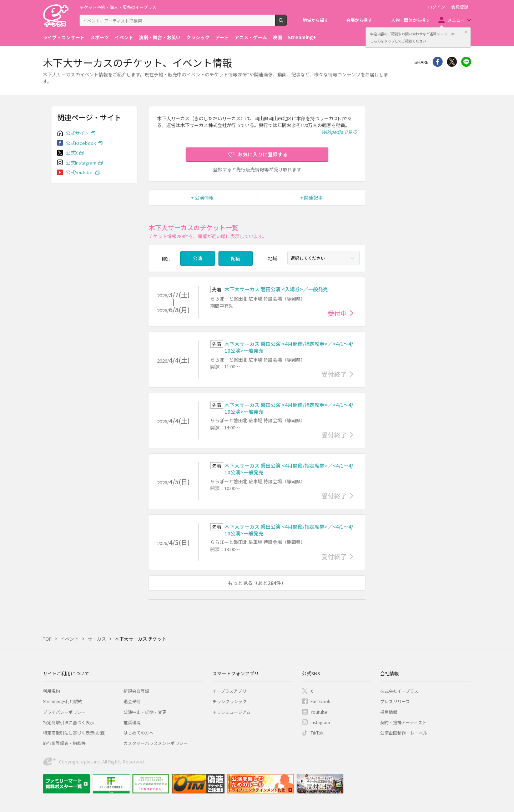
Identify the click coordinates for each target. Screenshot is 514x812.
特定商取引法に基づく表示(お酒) (74, 733)
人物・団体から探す (410, 20)
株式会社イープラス (399, 691)
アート (222, 37)
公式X (72, 153)
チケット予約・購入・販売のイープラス (118, 7)
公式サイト (77, 133)
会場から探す (359, 20)
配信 (236, 258)
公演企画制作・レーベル (404, 733)
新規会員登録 (136, 691)
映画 (277, 37)
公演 (197, 258)
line (466, 62)
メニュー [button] (456, 20)
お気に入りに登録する (263, 154)
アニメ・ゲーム (251, 37)
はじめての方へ (138, 733)
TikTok (317, 733)
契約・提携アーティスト (403, 722)
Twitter (452, 62)
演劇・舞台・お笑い (160, 37)
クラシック (198, 37)
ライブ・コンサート (64, 37)
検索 (286, 23)
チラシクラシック (230, 701)
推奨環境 (132, 722)
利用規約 (51, 691)
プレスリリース (395, 701)
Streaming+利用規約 (63, 701)
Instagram (320, 722)
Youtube (319, 712)
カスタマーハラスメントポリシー (156, 743)
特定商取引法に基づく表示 (69, 722)
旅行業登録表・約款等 (64, 743)
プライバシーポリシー (64, 712)
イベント (124, 37)
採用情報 (389, 712)
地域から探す (316, 20)
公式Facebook (81, 143)
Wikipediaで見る (339, 132)
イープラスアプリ (229, 691)
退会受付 (132, 701)
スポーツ (100, 37)
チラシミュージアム (231, 712)
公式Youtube (80, 172)
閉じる (466, 32)
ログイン (437, 7)
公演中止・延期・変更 (145, 712)
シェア (438, 62)
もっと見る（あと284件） (257, 583)
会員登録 (460, 7)
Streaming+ (302, 37)
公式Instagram (81, 163)
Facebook (320, 701)
